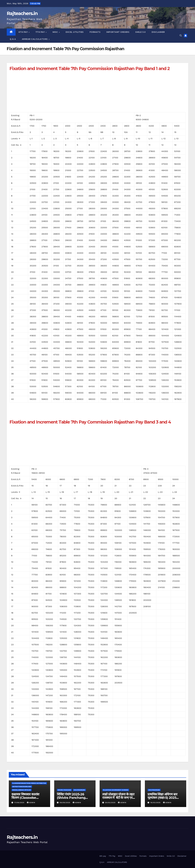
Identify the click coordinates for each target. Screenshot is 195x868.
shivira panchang (64, 790)
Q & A (13, 39)
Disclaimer (158, 32)
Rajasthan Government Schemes (116, 790)
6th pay (23, 32)
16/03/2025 (156, 803)
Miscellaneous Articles (22, 790)
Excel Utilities (75, 32)
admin (31, 803)
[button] (181, 35)
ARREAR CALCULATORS (35, 39)
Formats (95, 32)
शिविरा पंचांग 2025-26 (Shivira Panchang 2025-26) (71, 798)
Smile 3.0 (140, 32)
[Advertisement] (91, 93)
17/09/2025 (20, 803)
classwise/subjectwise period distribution (29, 783)
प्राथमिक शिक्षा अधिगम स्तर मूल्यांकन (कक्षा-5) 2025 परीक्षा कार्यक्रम (162, 798)
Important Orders (118, 32)
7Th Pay (40, 32)
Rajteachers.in (22, 13)
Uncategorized (79, 790)
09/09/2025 (65, 803)
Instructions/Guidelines (22, 787)
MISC (56, 32)
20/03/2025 (110, 803)
